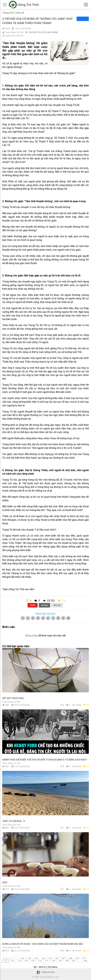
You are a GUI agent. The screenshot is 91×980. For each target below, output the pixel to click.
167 (64, 959)
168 (70, 959)
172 (12, 961)
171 (6, 961)
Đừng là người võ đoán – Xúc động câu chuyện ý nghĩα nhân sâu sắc (43, 944)
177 (46, 961)
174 (26, 961)
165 (50, 959)
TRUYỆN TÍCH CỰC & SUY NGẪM (43, 32)
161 (23, 959)
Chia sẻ (20, 13)
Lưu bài (44, 605)
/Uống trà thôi (45, 972)
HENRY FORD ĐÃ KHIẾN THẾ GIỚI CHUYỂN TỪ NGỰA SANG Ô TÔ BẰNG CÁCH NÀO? (45, 760)
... (17, 959)
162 (30, 959)
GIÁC (5, 882)
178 (53, 961)
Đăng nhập (31, 636)
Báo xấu (57, 605)
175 (33, 961)
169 (77, 959)
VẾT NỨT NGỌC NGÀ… (14, 698)
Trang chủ (8, 13)
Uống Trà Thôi (28, 5)
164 (43, 959)
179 (60, 961)
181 (74, 961)
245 (85, 961)
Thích (33, 605)
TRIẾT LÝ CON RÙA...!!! (14, 821)
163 (36, 959)
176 (40, 961)
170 (84, 959)
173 (19, 961)
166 (57, 959)
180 (67, 961)
